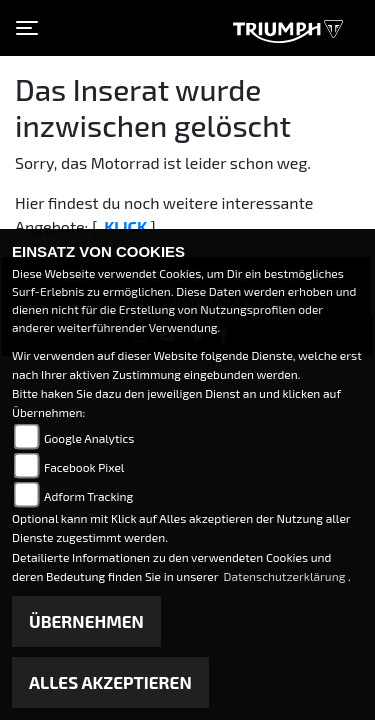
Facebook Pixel (84, 467)
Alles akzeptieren (110, 682)
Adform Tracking (88, 496)
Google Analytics (89, 438)
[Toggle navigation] (27, 28)
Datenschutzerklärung (286, 576)
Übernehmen (86, 621)
